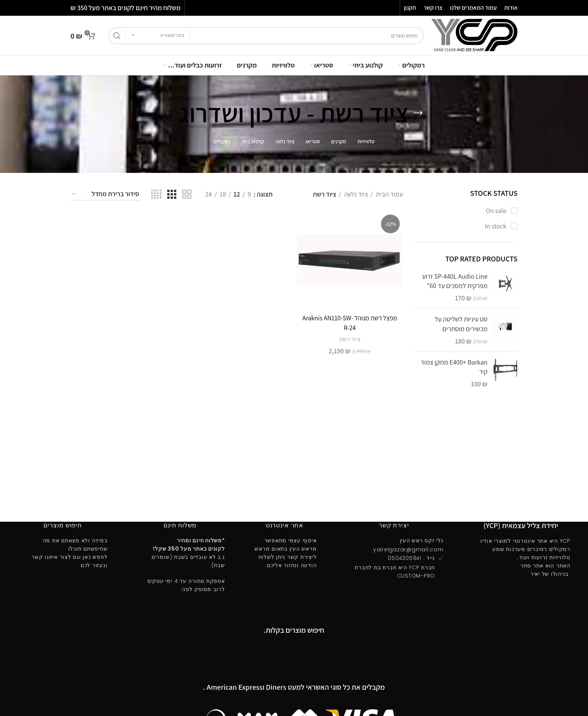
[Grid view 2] (187, 194)
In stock (496, 226)
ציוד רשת (350, 339)
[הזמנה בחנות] (105, 194)
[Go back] (418, 113)
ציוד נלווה (355, 194)
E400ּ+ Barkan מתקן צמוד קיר (454, 367)
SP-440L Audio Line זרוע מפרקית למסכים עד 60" (455, 281)
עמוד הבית (389, 194)
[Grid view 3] (172, 194)
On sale (497, 211)
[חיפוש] (266, 36)
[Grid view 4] (156, 194)
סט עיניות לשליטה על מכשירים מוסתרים (461, 324)
